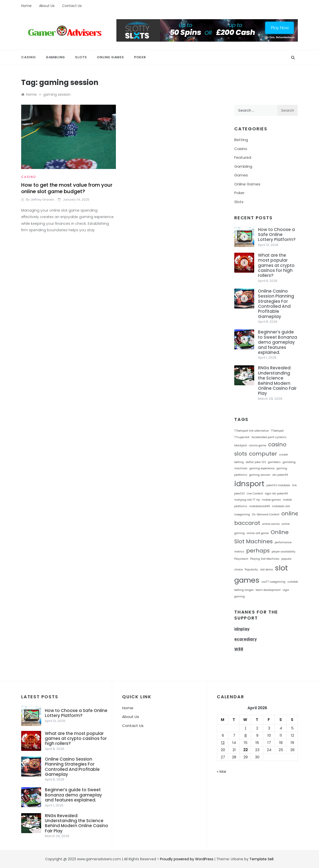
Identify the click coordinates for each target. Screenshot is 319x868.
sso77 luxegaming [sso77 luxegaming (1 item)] (273, 582)
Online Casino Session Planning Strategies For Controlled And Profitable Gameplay (276, 304)
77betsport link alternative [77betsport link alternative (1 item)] (251, 431)
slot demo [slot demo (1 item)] (266, 570)
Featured (243, 157)
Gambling (55, 57)
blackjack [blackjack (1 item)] (241, 445)
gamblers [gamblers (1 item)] (274, 462)
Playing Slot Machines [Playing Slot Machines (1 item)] (265, 559)
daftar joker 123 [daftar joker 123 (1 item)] (256, 462)
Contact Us (72, 6)
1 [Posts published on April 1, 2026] (246, 728)
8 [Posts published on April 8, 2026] (246, 735)
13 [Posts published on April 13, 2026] (223, 743)
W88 (239, 649)
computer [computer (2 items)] (263, 454)
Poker (140, 57)
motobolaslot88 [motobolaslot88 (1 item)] (260, 506)
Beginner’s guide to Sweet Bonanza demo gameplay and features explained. (278, 342)
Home (26, 6)
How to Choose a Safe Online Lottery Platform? (277, 235)
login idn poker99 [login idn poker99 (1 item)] (276, 494)
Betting (241, 140)
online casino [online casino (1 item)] (271, 524)
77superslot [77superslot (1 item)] (242, 437)
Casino (29, 57)
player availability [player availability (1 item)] (283, 552)
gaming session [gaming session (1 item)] (260, 475)
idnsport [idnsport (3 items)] (249, 484)
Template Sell (261, 859)
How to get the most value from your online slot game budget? (67, 188)
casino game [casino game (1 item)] (258, 445)
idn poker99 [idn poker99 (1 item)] (280, 475)
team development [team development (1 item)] (268, 590)
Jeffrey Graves (42, 199)
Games (241, 175)
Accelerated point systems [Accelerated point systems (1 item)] (269, 437)
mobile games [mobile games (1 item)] (271, 500)
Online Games (111, 57)
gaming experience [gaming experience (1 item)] (262, 468)
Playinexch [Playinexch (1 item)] (241, 559)
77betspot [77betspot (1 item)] (277, 431)
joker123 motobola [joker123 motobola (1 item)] (278, 485)
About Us (47, 6)
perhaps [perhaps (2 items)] (258, 551)
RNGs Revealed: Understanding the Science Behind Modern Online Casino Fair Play (277, 381)
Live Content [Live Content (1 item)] (255, 494)
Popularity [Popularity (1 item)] (251, 570)
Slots (81, 57)
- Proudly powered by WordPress (186, 859)
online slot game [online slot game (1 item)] (258, 533)
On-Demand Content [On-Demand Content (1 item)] (266, 514)
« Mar (222, 771)
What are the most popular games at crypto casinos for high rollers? (276, 265)
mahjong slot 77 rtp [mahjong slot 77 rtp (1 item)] (247, 500)
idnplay (242, 629)
